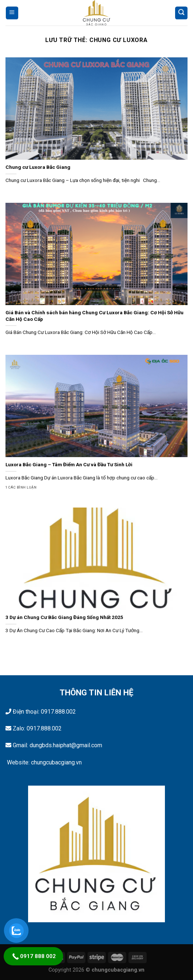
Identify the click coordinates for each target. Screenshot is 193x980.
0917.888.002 (58, 712)
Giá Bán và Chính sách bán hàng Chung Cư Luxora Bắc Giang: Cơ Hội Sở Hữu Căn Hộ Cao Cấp (94, 316)
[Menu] (12, 13)
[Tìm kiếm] (181, 13)
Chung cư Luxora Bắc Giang (38, 167)
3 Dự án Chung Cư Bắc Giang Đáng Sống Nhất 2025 (64, 617)
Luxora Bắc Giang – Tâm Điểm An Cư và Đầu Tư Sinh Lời (69, 464)
